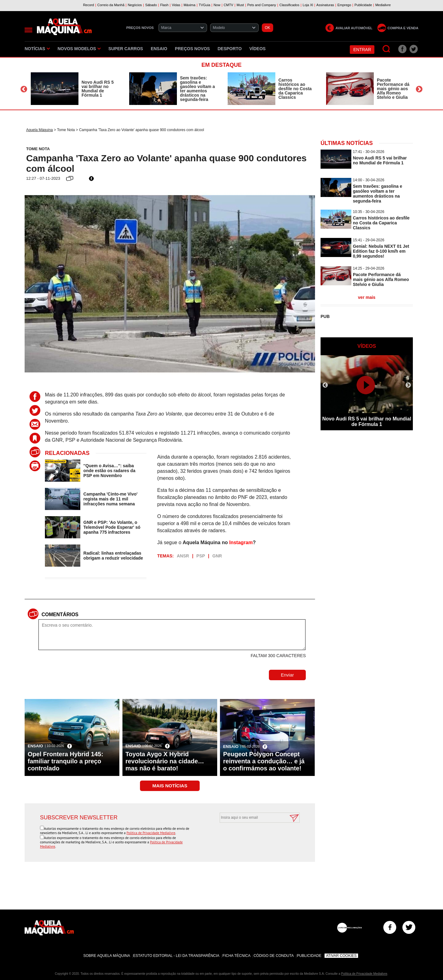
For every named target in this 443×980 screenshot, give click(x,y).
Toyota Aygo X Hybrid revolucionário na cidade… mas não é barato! (165, 761)
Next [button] (419, 89)
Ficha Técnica (236, 956)
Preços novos (193, 49)
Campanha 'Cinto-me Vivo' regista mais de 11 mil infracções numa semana (110, 499)
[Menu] (28, 30)
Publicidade (309, 956)
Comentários (60, 615)
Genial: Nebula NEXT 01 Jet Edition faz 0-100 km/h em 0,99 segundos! (381, 251)
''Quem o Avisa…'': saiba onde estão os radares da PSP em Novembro (109, 471)
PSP (201, 556)
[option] (74, 89)
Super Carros (126, 49)
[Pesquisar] (387, 49)
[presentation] (253, 838)
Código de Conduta (273, 956)
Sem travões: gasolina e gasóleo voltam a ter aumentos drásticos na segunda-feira (198, 89)
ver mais (367, 297)
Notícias (37, 49)
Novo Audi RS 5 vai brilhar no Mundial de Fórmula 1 (98, 89)
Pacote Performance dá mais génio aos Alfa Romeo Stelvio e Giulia (393, 89)
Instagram (241, 542)
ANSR (183, 556)
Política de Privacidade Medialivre (151, 833)
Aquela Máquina (40, 130)
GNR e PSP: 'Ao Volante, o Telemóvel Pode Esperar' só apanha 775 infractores (112, 527)
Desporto (229, 49)
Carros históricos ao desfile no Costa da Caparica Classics (295, 89)
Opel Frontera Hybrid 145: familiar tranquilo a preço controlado (66, 761)
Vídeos (258, 49)
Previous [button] (24, 89)
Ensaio (159, 49)
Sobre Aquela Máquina (107, 956)
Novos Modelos (79, 49)
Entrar (362, 50)
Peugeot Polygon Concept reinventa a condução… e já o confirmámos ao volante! (264, 761)
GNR (217, 556)
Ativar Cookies (341, 956)
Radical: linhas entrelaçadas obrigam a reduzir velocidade (113, 556)
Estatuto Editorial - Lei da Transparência (176, 956)
